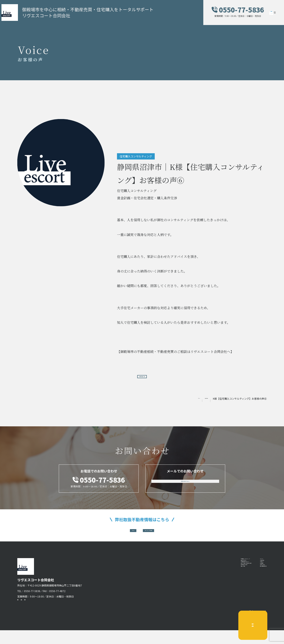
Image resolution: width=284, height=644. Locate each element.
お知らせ (247, 583)
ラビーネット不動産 (159, 536)
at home (117, 536)
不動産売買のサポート (205, 583)
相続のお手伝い (200, 576)
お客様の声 (248, 576)
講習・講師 (197, 603)
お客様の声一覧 (142, 377)
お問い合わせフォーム (185, 485)
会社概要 (247, 590)
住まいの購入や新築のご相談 (210, 590)
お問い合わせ (250, 596)
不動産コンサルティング (207, 570)
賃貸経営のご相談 (202, 596)
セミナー (247, 570)
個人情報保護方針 (253, 603)
